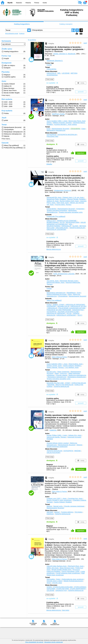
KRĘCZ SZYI (51, 221)
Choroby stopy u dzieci (55, 581)
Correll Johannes (68, 573)
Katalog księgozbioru (22, 24)
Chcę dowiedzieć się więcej (34, 642)
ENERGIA (50, 514)
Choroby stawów (62, 375)
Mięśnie (79, 445)
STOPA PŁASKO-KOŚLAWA (63, 587)
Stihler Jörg (53, 568)
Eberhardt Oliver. (76, 566)
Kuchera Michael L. (66, 124)
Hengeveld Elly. (54, 197)
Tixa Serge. (53, 281)
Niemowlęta (51, 579)
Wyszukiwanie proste (12, 33)
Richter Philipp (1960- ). (57, 435)
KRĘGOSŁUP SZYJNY (79, 306)
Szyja (79, 293)
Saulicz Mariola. (55, 367)
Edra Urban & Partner (59, 357)
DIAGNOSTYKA (78, 310)
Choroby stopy (57, 583)
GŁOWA (75, 226)
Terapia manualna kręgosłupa (57, 210)
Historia (28, 3)
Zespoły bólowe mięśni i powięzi (58, 443)
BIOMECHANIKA (53, 222)
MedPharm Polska (58, 114)
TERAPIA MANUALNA (77, 228)
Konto (45, 3)
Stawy (57, 373)
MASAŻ (57, 512)
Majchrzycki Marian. (56, 282)
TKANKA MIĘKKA (67, 512)
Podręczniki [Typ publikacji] (56, 216)
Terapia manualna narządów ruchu (71, 212)
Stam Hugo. (63, 203)
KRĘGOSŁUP (51, 73)
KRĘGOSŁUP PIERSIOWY (56, 313)
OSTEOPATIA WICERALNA (67, 135)
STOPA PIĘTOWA (63, 589)
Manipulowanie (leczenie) (61, 129)
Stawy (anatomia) (63, 372)
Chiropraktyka (51, 69)
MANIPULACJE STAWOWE (67, 221)
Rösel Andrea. (76, 364)
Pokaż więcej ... (6, 95)
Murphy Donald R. (59, 500)
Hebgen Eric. (75, 435)
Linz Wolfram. (72, 367)
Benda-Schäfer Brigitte (62, 570)
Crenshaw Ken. (75, 498)
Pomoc (37, 3)
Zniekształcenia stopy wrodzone (73, 579)
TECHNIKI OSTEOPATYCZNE (68, 312)
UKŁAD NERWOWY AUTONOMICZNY (66, 223)
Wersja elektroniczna (53, 249)
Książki (49, 65)
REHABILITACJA (63, 306)
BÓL (59, 73)
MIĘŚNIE (77, 451)
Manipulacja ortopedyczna (77, 377)
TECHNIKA (78, 512)
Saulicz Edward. (72, 366)
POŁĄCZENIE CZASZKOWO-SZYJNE (72, 308)
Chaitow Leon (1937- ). (57, 498)
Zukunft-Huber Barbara (57, 566)
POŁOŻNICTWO (52, 136)
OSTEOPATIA (51, 135)
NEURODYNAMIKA (53, 226)
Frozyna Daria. (63, 205)
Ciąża (83, 129)
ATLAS (69, 313)
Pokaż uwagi (50, 79)
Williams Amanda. (62, 123)
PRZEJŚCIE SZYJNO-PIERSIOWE (59, 310)
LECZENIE (66, 73)
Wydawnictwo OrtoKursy (63, 190)
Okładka (49, 164)
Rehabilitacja (71, 293)
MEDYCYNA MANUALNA (64, 385)
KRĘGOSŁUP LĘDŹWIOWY (56, 229)
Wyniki (10, 3)
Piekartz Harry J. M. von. (73, 197)
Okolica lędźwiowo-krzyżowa (56, 294)
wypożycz (81, 153)
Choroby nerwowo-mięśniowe (74, 506)
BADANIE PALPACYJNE (55, 383)
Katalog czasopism (66, 24)
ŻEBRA (55, 305)
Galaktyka (53, 430)
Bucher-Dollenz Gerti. (70, 201)
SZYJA (62, 222)
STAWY (62, 305)
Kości (49, 129)
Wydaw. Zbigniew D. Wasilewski (64, 54)
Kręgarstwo (80, 209)
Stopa (49, 583)
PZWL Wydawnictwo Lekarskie (64, 274)
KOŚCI (49, 305)
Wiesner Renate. (77, 199)
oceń (85, 43)
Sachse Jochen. (54, 366)
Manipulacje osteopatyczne (56, 130)
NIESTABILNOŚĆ (62, 228)
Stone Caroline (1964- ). (57, 121)
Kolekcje (22, 33)
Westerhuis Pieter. (56, 199)
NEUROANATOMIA (73, 222)
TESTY (80, 315)
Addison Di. (53, 201)
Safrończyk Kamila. (57, 437)
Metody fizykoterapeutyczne (73, 581)
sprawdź (81, 92)
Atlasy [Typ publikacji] (54, 300)
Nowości (19, 3)
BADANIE (51, 385)
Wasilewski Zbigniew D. (55, 61)
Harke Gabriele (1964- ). (57, 364)
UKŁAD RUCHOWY (54, 453)
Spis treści (66, 610)
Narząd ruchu (51, 372)
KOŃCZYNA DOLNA (79, 383)
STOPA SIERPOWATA (78, 589)
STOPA (49, 587)
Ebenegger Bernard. (69, 281)
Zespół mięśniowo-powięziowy (57, 447)
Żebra (70, 294)
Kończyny (64, 373)
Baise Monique (67, 568)
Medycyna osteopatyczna (77, 375)
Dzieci (58, 579)
